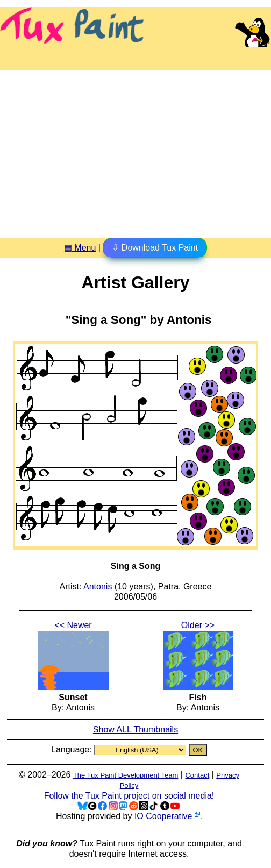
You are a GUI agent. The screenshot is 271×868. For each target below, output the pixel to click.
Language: (73, 749)
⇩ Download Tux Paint (155, 248)
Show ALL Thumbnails (135, 730)
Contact (197, 775)
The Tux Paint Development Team (126, 775)
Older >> (198, 625)
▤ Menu (80, 248)
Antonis (98, 586)
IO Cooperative (163, 816)
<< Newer (73, 625)
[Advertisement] (135, 150)
